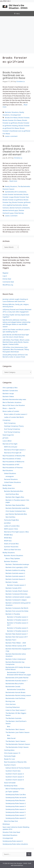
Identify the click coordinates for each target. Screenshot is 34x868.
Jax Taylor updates (12, 792)
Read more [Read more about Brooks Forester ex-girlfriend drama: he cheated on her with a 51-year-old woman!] (13, 181)
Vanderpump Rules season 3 (16, 806)
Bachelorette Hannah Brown (16, 692)
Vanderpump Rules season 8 (16, 818)
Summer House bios (11, 547)
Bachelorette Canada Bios (16, 689)
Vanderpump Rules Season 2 (16, 803)
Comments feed (8, 282)
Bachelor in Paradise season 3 (18, 620)
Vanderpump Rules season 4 (16, 809)
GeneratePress (18, 865)
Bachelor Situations (12, 112)
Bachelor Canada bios (10, 391)
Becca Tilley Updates (13, 558)
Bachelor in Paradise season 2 (18, 617)
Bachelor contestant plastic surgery (18, 597)
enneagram (10, 476)
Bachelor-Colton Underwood (16, 659)
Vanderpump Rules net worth (16, 797)
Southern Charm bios (13, 771)
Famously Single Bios (12, 520)
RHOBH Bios (8, 535)
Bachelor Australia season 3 (15, 576)
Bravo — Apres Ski (9, 408)
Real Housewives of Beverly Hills (14, 456)
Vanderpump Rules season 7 (16, 815)
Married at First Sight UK (13, 453)
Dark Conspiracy (10, 423)
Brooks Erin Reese (11, 118)
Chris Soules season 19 (12, 753)
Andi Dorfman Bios (12, 494)
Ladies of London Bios (12, 526)
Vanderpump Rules (11, 786)
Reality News (7, 485)
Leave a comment (11, 136)
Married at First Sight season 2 (15, 450)
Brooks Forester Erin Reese (12, 120)
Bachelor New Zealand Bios (15, 505)
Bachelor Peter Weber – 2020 (16, 643)
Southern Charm (10, 765)
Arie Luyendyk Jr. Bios (10, 388)
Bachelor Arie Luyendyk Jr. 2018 (17, 567)
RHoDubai (6, 824)
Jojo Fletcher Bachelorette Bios (16, 514)
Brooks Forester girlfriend (21, 202)
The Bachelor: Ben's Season (15, 729)
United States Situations (13, 482)
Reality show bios (9, 488)
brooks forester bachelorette (13, 194)
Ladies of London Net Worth (14, 417)
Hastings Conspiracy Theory (14, 426)
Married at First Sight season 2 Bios (16, 532)
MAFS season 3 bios (11, 529)
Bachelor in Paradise (13, 614)
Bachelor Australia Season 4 (15, 579)
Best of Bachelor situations (12, 402)
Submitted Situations (10, 835)
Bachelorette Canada (13, 686)
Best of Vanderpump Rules (15, 789)
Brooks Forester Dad (21, 197)
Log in (5, 276)
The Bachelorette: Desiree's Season (18, 744)
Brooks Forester (24, 118)
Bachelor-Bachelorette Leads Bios (17, 508)
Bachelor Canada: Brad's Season (17, 591)
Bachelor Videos (8, 396)
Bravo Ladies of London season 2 (16, 414)
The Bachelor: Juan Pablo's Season (18, 732)
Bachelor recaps (8, 393)
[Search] (29, 854)
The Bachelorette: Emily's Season (17, 747)
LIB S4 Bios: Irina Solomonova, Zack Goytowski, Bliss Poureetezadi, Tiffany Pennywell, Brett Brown (16, 349)
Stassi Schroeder (10, 783)
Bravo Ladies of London (11, 411)
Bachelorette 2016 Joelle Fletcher (17, 678)
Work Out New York (11, 821)
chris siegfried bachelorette (12, 205)
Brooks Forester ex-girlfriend (13, 200)
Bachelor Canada (12, 582)
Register (6, 273)
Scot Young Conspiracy (12, 429)
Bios (9, 726)
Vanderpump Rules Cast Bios (16, 794)
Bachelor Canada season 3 (16, 585)
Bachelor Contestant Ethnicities (17, 594)
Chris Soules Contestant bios (16, 511)
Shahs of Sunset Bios (11, 544)
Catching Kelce (9, 750)
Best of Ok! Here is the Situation (14, 405)
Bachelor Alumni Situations (14, 555)
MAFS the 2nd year (11, 447)
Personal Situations (11, 479)
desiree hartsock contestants (20, 208)
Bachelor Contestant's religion (16, 600)
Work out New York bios (12, 550)
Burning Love (10, 701)
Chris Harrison (11, 704)
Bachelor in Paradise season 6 (18, 631)
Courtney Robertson (13, 707)
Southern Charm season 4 (15, 777)
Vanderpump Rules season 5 (16, 812)
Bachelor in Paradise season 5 (18, 628)
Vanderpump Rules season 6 (13, 841)
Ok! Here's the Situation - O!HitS (18, 7)
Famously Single (10, 756)
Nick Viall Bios (10, 517)
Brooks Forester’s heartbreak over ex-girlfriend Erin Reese (14, 75)
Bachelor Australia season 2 (15, 573)
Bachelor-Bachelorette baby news (14, 399)
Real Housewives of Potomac (13, 467)
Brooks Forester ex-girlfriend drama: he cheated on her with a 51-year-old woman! (17, 150)
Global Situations (10, 473)
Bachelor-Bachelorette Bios (14, 491)
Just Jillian (7, 523)
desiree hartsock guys (10, 210)
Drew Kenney (19, 213)
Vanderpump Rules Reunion (15, 800)
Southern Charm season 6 (15, 780)
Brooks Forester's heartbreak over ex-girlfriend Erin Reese (16, 131)
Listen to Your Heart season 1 (16, 710)
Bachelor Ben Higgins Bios (15, 497)
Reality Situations (11, 186)
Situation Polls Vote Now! (11, 832)
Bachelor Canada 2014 (13, 588)
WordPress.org (8, 285)
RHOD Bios (8, 538)
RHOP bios (8, 541)
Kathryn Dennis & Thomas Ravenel (18, 768)
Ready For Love (9, 759)
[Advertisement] (17, 34)
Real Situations (8, 470)
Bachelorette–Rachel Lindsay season (18, 695)
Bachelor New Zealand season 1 (17, 634)
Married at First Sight (10, 444)
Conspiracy (7, 420)
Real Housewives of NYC (11, 465)
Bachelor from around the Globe (17, 611)
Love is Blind (7, 441)
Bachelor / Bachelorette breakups (17, 564)
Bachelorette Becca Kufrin (15, 684)
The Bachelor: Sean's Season (16, 741)
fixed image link (8, 435)
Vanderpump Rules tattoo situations (15, 844)
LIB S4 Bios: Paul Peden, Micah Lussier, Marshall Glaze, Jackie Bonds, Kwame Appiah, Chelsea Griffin (16, 342)
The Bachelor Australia (13, 718)
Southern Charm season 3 (15, 774)
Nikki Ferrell (11, 738)
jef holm (5, 438)
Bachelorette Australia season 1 (17, 681)
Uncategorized (16, 115)
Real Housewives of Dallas (12, 459)
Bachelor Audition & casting (15, 570)
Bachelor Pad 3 (11, 640)
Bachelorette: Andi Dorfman (15, 698)
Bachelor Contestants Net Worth (17, 608)
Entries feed (7, 279)
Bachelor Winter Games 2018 (16, 646)
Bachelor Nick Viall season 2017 (17, 637)
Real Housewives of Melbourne (13, 462)
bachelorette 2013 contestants (16, 192)
